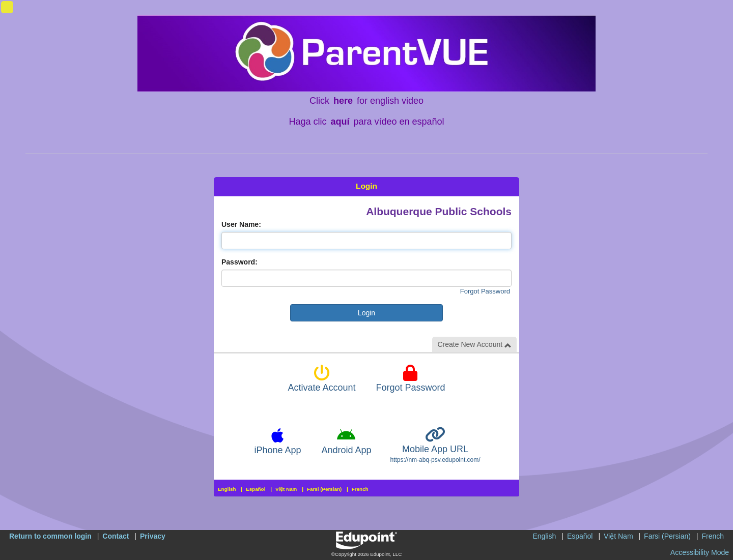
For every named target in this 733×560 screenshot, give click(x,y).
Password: (239, 262)
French (360, 489)
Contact (116, 536)
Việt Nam (286, 489)
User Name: (241, 224)
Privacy (153, 536)
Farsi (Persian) (324, 489)
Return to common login (50, 536)
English (227, 489)
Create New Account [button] (474, 345)
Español (256, 489)
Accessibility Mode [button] (700, 552)
